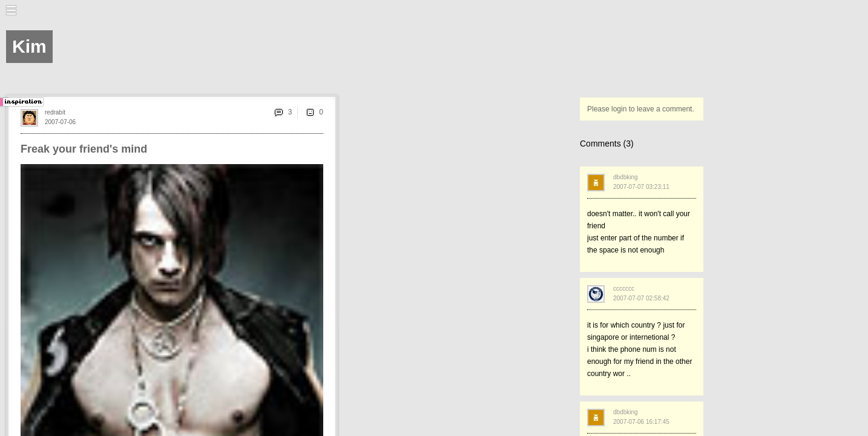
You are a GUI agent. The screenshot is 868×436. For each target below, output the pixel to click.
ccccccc (624, 289)
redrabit (55, 112)
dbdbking (626, 177)
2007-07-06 (60, 122)
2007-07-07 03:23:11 (641, 187)
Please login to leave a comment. (641, 109)
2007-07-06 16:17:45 (641, 422)
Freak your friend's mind (84, 149)
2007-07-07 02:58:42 (641, 298)
